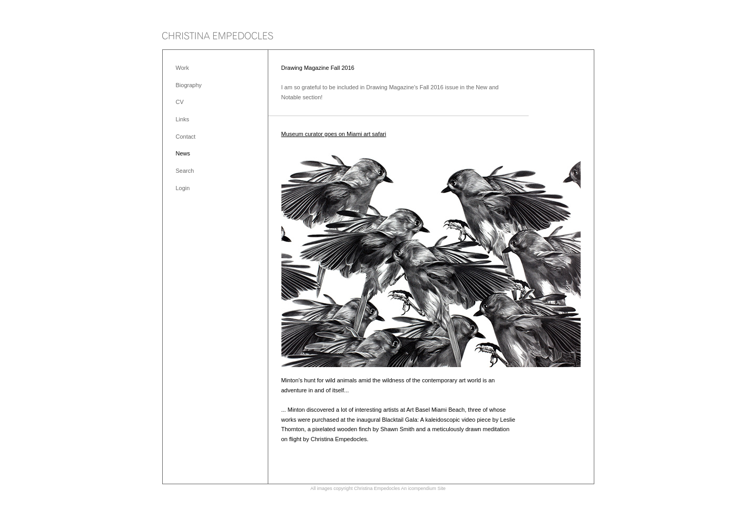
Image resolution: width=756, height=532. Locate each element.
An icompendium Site (423, 488)
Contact (186, 137)
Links (183, 119)
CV (180, 102)
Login (183, 188)
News (183, 153)
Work (182, 68)
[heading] (218, 36)
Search (185, 171)
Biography (189, 85)
